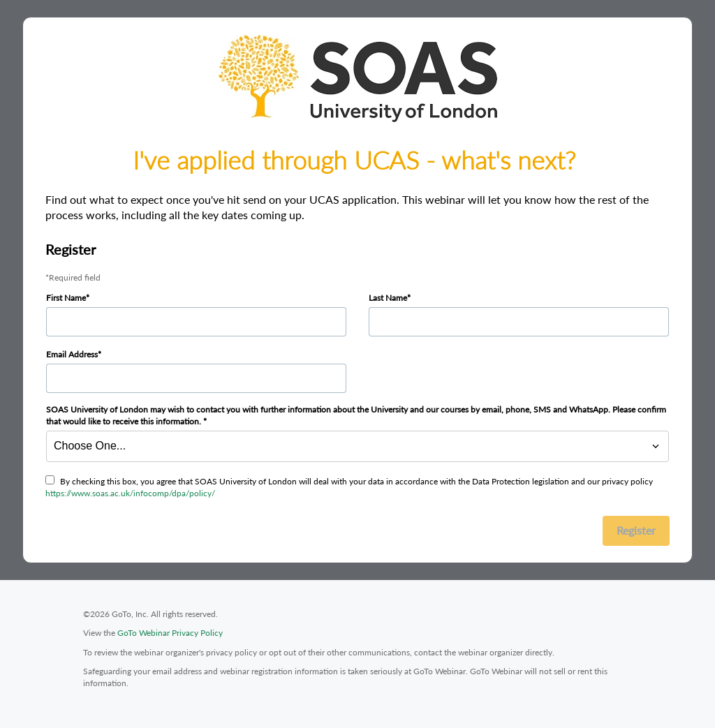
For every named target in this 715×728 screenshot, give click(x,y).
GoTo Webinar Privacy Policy (170, 633)
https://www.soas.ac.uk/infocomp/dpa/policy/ (130, 493)
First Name (66, 298)
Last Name (388, 298)
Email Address (72, 354)
